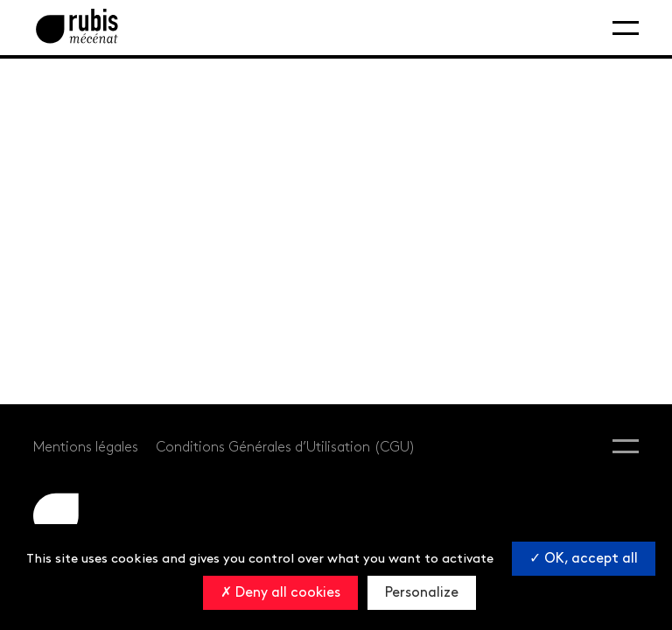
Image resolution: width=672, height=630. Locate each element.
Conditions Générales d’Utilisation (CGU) (286, 448)
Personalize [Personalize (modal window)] (422, 593)
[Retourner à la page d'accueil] (77, 28)
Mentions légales (86, 448)
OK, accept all (584, 559)
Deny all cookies (280, 593)
